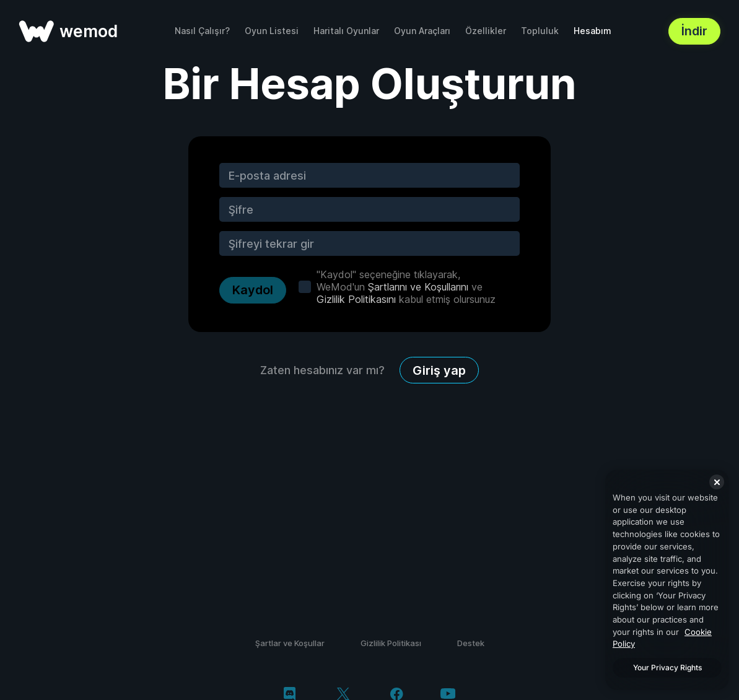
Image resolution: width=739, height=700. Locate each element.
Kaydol (253, 290)
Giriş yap (439, 370)
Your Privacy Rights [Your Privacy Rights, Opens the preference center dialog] (667, 667)
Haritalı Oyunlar (346, 31)
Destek (471, 643)
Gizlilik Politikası (391, 643)
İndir (694, 31)
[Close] (717, 482)
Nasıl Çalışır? (202, 31)
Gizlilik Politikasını (356, 299)
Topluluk (540, 31)
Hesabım (593, 31)
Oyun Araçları (422, 31)
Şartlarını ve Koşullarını (418, 287)
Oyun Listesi (272, 31)
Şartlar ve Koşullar (290, 643)
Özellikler (486, 31)
